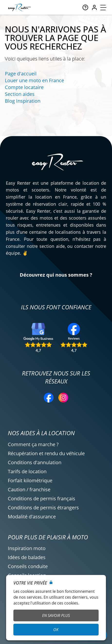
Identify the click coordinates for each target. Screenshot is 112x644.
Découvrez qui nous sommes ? (56, 275)
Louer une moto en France (34, 80)
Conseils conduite (28, 566)
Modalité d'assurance (32, 517)
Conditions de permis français (42, 498)
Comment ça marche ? (33, 444)
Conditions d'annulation (35, 462)
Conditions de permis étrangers (43, 508)
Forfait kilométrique (30, 480)
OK (56, 630)
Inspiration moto (27, 548)
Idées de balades (27, 557)
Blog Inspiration (23, 101)
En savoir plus (56, 615)
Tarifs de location (27, 471)
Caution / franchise (29, 489)
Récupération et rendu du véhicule (46, 453)
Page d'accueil (21, 74)
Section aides (20, 94)
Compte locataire (24, 87)
